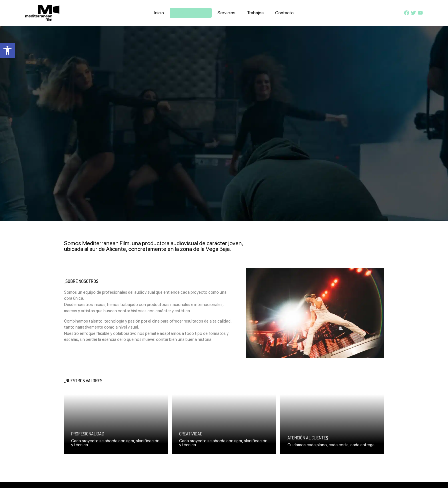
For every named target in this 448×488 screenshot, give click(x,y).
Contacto (284, 13)
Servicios (226, 13)
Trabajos (255, 13)
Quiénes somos (191, 13)
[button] (7, 50)
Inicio (159, 13)
